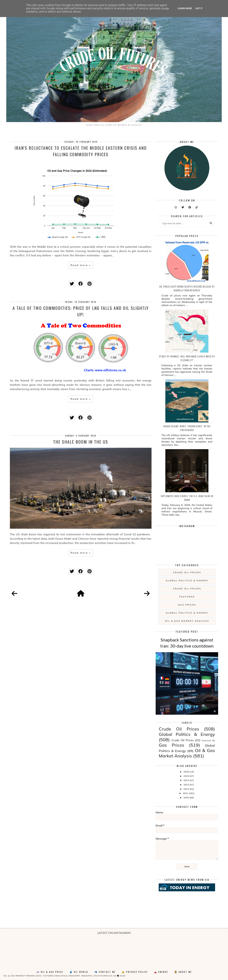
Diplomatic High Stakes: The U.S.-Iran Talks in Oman (187, 498)
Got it (199, 8)
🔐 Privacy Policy (135, 972)
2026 (187, 772)
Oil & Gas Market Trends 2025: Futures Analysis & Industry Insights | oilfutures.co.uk (60, 976)
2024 (187, 780)
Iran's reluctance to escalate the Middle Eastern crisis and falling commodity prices (81, 151)
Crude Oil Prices (187, 572)
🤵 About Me (183, 972)
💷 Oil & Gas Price (50, 972)
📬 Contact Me (105, 972)
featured (187, 597)
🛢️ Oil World (79, 972)
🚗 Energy (161, 972)
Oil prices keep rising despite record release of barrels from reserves (187, 288)
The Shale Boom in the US (81, 442)
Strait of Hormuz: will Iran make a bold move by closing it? (187, 358)
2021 (186, 793)
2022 (187, 789)
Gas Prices (187, 605)
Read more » (81, 265)
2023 (187, 785)
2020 (187, 798)
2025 (187, 776)
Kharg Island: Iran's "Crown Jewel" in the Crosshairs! (187, 428)
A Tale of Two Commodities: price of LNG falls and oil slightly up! (81, 311)
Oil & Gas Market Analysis (187, 621)
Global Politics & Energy (187, 580)
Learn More (185, 8)
